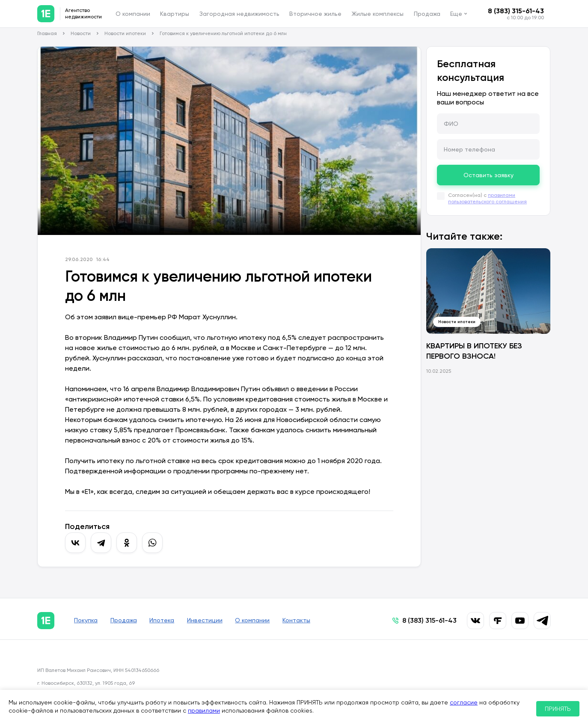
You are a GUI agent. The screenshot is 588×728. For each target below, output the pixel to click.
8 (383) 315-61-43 (516, 11)
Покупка (86, 621)
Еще (456, 14)
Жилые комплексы (377, 14)
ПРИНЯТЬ (558, 709)
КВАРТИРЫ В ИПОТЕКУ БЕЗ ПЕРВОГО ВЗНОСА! (474, 351)
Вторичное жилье (315, 14)
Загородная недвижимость (239, 14)
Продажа (427, 14)
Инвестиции (208, 621)
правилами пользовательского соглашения (487, 198)
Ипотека (164, 621)
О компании (133, 14)
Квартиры (175, 14)
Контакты (301, 621)
